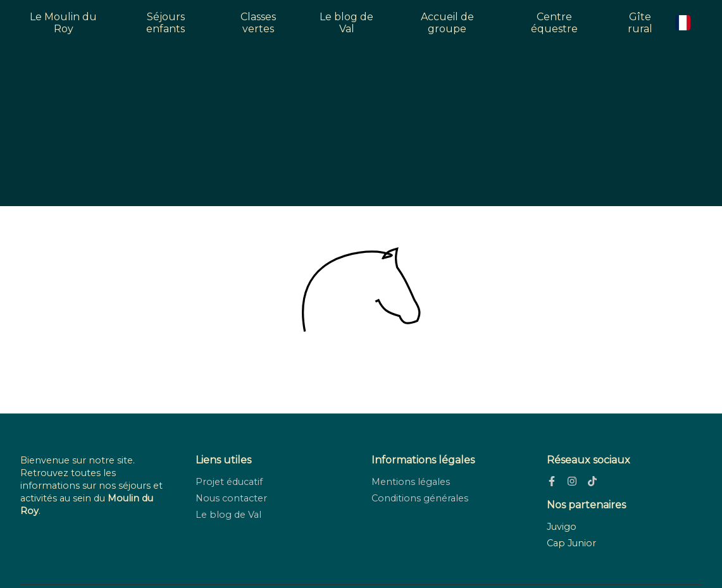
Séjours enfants (165, 23)
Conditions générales (420, 498)
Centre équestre (554, 23)
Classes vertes (258, 23)
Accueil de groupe (447, 23)
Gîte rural (640, 23)
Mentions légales (411, 482)
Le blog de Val (346, 23)
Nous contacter (231, 498)
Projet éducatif (229, 482)
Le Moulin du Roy (63, 23)
